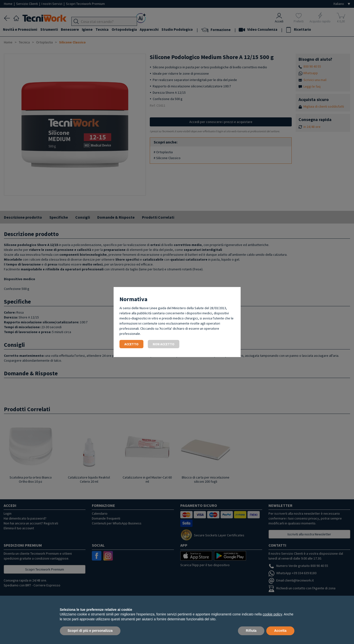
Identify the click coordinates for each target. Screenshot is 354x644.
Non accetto (164, 344)
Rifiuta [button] (251, 631)
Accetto (131, 344)
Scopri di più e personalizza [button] (90, 631)
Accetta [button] (280, 631)
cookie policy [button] (272, 614)
